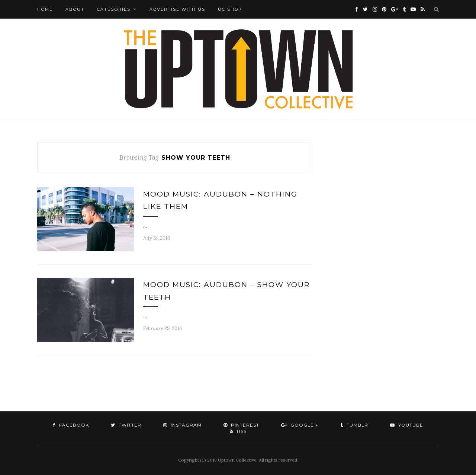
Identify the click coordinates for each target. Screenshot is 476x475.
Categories (114, 9)
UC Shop (230, 9)
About (75, 9)
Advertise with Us (177, 9)
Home (45, 9)
